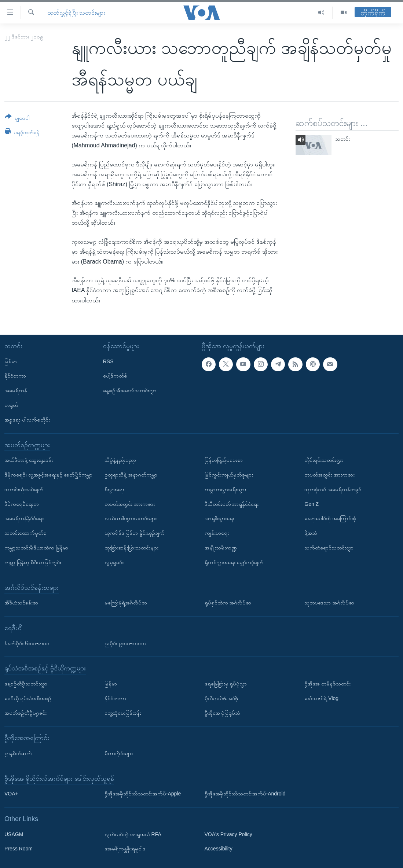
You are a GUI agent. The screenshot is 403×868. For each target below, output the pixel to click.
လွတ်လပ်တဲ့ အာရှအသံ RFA (133, 834)
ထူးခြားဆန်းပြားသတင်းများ (131, 548)
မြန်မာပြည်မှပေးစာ (224, 460)
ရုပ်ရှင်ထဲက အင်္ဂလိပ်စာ (228, 603)
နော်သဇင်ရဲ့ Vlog (321, 698)
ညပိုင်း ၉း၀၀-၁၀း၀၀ (125, 643)
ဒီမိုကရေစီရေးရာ (22, 504)
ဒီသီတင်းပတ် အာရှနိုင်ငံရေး (232, 504)
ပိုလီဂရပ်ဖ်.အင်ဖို (222, 698)
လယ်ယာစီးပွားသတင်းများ (131, 518)
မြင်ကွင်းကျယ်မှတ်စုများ (229, 475)
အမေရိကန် (16, 390)
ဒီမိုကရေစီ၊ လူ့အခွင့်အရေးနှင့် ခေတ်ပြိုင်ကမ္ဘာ (48, 475)
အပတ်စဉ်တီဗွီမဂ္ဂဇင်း (25, 713)
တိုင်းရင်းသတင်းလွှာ (324, 460)
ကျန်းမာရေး (217, 533)
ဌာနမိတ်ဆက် (18, 753)
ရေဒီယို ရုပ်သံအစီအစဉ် (28, 698)
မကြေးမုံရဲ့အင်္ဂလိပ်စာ (126, 603)
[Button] (17, 119)
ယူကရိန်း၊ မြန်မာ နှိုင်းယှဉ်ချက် (135, 533)
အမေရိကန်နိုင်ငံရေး (24, 518)
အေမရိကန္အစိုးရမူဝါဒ (125, 849)
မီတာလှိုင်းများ (119, 753)
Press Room (19, 849)
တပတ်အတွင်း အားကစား (130, 504)
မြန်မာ (11, 361)
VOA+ (11, 794)
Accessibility (219, 849)
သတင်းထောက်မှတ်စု (25, 533)
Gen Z (312, 504)
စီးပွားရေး (114, 489)
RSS (108, 361)
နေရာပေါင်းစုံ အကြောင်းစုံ (330, 518)
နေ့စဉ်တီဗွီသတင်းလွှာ (26, 684)
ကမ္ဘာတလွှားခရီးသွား (225, 489)
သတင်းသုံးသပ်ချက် (24, 489)
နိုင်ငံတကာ (15, 376)
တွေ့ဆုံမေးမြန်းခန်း (123, 713)
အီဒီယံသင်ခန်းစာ (21, 603)
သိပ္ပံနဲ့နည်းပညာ (120, 460)
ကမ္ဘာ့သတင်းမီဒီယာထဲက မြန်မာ (36, 548)
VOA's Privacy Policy (228, 834)
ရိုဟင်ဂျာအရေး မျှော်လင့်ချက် (234, 562)
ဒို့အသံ (311, 533)
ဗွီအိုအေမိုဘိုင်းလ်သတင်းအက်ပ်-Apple (143, 794)
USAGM (14, 834)
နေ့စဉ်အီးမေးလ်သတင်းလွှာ (130, 390)
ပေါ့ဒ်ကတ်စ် (115, 376)
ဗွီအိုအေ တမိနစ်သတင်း (327, 684)
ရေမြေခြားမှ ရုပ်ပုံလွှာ (226, 684)
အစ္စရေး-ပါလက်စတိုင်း (27, 420)
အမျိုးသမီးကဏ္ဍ (221, 548)
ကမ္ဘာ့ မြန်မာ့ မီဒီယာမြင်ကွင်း (33, 562)
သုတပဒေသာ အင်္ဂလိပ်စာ (329, 603)
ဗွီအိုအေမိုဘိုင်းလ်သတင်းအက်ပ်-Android (245, 794)
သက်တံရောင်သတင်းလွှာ (329, 548)
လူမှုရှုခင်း (114, 562)
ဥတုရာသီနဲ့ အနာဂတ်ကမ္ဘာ (131, 475)
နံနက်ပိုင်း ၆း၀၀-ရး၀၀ (27, 643)
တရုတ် (11, 405)
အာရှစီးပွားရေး (219, 518)
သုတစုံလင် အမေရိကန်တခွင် (333, 489)
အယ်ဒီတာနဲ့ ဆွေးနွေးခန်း (29, 460)
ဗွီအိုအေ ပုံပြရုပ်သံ (223, 713)
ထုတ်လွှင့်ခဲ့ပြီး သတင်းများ (76, 13)
